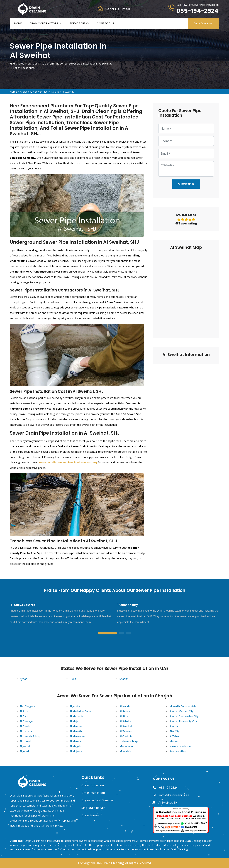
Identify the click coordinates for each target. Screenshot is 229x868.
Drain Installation (93, 793)
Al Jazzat (25, 746)
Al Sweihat (26, 92)
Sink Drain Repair (93, 808)
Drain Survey (90, 815)
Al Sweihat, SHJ (168, 803)
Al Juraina (75, 706)
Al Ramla (125, 711)
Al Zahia (174, 736)
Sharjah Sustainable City (184, 716)
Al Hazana (26, 731)
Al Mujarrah (76, 751)
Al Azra (24, 711)
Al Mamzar (76, 726)
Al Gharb (25, 726)
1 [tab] (107, 633)
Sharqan (174, 726)
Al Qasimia (126, 736)
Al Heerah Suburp (30, 736)
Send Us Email (118, 9)
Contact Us (105, 23)
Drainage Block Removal (98, 800)
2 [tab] (121, 633)
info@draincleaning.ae (174, 795)
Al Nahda (125, 706)
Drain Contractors (44, 23)
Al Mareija (76, 741)
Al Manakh (76, 731)
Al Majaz (75, 721)
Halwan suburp (129, 741)
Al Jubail (24, 751)
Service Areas (79, 23)
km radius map (186, 291)
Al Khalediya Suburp (82, 711)
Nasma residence (180, 746)
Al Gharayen (27, 721)
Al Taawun (126, 731)
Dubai (73, 679)
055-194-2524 (197, 11)
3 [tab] (128, 633)
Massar (174, 741)
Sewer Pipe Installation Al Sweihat (54, 92)
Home (18, 23)
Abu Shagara (27, 706)
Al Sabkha (125, 721)
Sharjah (124, 679)
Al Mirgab (75, 746)
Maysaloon (126, 746)
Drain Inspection (93, 785)
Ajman (23, 679)
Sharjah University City (183, 721)
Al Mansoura (77, 736)
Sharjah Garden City (182, 711)
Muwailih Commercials (183, 706)
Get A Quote (203, 23)
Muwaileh (125, 751)
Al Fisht (24, 716)
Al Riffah (124, 716)
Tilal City (175, 731)
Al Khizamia (76, 716)
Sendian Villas (178, 751)
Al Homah (26, 741)
